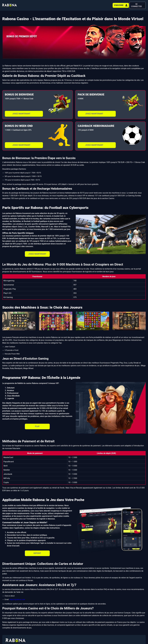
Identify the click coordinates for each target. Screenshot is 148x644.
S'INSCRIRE (107, 4)
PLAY (37, 424)
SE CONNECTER (133, 4)
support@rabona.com (17, 597)
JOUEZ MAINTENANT (21, 111)
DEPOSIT (37, 551)
